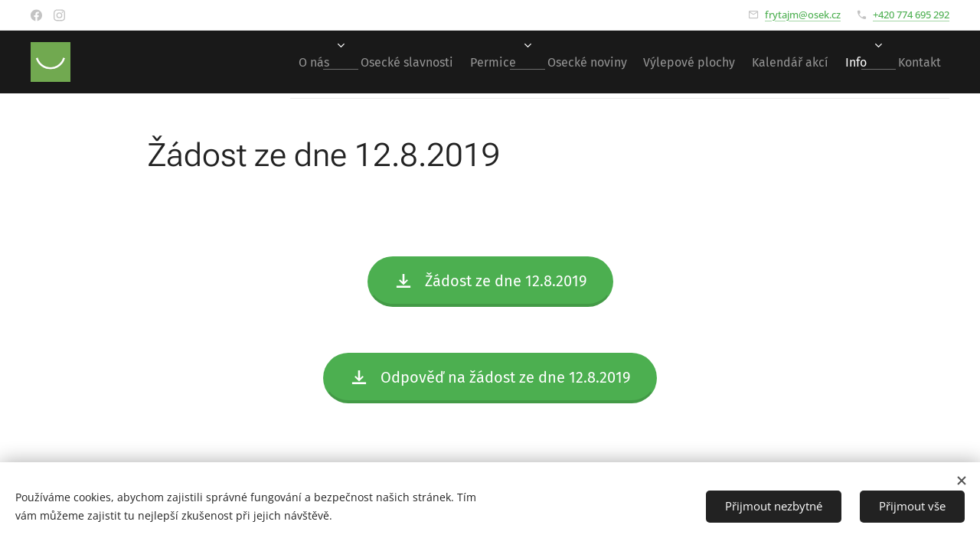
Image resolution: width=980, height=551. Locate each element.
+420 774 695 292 (911, 15)
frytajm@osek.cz (803, 15)
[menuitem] (250, 62)
